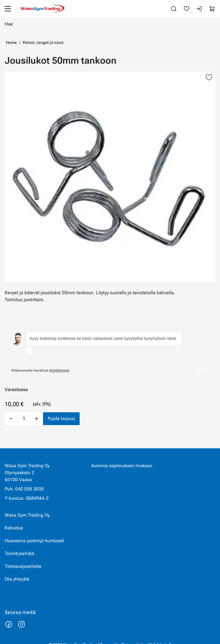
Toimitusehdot (19, 546)
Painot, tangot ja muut (43, 42)
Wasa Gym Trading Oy (27, 507)
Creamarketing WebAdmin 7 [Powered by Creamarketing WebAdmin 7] (146, 637)
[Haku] (174, 9)
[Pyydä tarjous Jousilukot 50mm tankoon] (61, 405)
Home (11, 42)
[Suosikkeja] (187, 9)
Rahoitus (14, 520)
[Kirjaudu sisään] (199, 9)
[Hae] (110, 24)
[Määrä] (24, 405)
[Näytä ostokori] (212, 9)
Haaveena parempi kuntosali (34, 533)
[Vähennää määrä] (11, 405)
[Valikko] (8, 9)
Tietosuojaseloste (23, 559)
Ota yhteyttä (17, 571)
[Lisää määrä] (37, 405)
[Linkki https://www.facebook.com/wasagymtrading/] (9, 617)
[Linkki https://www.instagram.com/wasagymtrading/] (22, 617)
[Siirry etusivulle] (43, 9)
